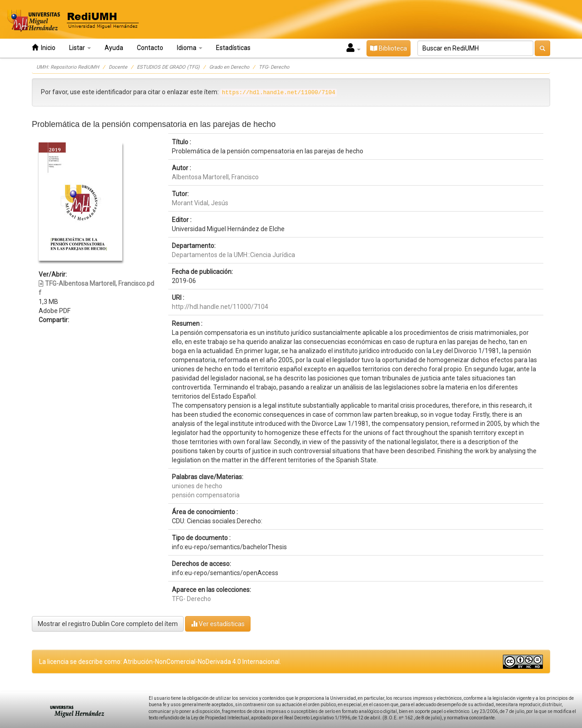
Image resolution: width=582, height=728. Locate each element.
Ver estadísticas (218, 624)
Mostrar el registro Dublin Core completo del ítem (108, 624)
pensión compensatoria (206, 495)
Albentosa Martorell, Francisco (215, 177)
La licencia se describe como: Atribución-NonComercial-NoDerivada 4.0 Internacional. (160, 662)
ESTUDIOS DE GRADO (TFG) (168, 67)
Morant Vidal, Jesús (200, 203)
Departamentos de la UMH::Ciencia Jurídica (233, 255)
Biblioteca (389, 48)
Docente (118, 67)
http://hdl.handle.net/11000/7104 (220, 307)
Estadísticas (233, 48)
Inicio (44, 48)
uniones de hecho (197, 486)
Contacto (150, 48)
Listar (80, 48)
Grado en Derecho (229, 67)
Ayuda (114, 48)
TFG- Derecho (274, 67)
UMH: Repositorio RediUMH (68, 67)
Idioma (190, 48)
